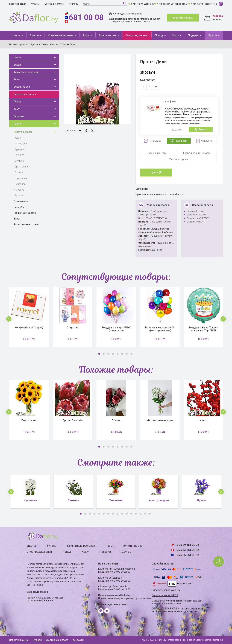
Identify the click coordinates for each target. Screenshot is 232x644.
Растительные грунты (26, 224)
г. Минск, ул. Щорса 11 (111, 578)
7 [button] (127, 354)
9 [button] (118, 514)
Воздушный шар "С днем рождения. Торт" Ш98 (203, 329)
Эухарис (19, 196)
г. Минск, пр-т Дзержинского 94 (173, 4)
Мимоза (19, 161)
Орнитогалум (22, 167)
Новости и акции (18, 4)
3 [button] (108, 354)
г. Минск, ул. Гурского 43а (204, 4)
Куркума (19, 149)
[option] (97, 89)
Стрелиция (21, 178)
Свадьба (19, 207)
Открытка (73, 328)
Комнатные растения (61, 35)
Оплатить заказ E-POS (165, 595)
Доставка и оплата (54, 4)
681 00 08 (86, 17)
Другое (213, 35)
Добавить (201, 129)
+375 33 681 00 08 (187, 550)
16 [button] (150, 514)
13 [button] (136, 514)
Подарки (194, 35)
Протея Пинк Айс (73, 420)
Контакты (74, 4)
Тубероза (20, 184)
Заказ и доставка (37, 592)
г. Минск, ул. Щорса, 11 (143, 4)
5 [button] (118, 354)
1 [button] (99, 354)
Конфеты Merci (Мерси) (29, 328)
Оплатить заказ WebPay (166, 590)
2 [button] (104, 354)
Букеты (35, 35)
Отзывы (35, 4)
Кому (176, 35)
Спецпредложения (137, 35)
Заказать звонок (183, 18)
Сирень (19, 172)
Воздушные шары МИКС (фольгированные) (160, 329)
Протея (116, 420)
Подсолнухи (29, 420)
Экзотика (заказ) (24, 132)
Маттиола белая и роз (160, 420)
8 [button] (131, 354)
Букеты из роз (108, 35)
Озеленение (21, 201)
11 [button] (127, 514)
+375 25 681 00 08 (187, 555)
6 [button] (122, 354)
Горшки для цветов (25, 213)
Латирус (19, 155)
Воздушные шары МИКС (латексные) (116, 329)
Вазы (17, 219)
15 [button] (145, 514)
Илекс (18, 138)
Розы (86, 35)
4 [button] (113, 354)
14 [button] (140, 514)
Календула (21, 144)
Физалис (19, 190)
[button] (9, 319)
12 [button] (131, 514)
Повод (159, 35)
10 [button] (122, 514)
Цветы (17, 35)
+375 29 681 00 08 (187, 545)
